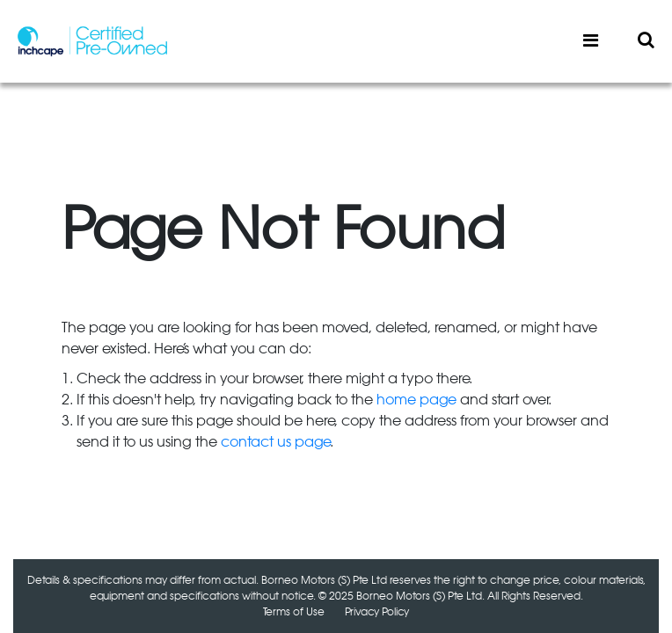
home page (416, 400)
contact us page (275, 442)
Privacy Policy (377, 612)
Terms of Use (294, 612)
